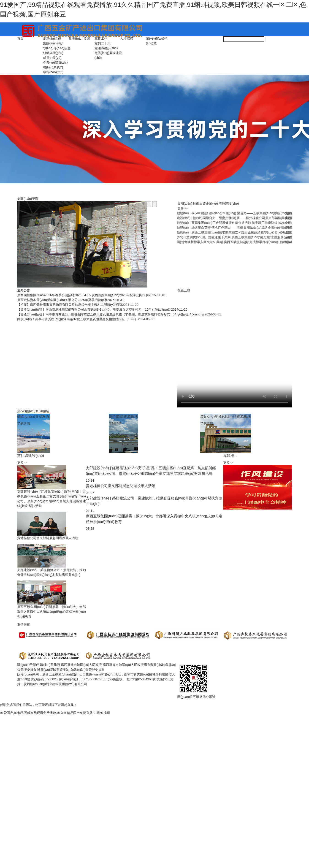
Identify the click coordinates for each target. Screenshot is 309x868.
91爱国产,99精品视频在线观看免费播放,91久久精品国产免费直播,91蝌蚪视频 (55, 713)
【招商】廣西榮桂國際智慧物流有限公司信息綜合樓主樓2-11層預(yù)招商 (78, 305)
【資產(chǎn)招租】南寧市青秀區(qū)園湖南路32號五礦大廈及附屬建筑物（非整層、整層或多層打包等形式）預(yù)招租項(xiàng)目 (119, 314)
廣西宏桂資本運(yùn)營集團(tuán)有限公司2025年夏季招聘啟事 (70, 300)
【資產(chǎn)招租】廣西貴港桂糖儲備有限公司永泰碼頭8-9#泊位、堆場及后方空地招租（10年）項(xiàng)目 (102, 309)
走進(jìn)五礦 (52, 38)
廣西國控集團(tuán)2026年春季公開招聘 (54, 295)
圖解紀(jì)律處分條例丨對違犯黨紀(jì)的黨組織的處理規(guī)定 (229, 232)
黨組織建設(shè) (106, 48)
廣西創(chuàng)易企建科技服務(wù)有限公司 (55, 684)
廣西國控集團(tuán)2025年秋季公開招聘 (128, 295)
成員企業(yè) (52, 58)
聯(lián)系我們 (53, 67)
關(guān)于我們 (28, 665)
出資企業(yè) (209, 203)
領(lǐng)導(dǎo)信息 (57, 48)
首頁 (20, 38)
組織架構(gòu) (53, 53)
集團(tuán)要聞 (79, 38)
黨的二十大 (103, 43)
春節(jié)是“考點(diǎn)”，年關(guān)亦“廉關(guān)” (221, 228)
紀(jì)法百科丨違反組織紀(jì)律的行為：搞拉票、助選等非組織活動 (233, 237)
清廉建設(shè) (229, 203)
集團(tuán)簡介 (54, 43)
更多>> (182, 208)
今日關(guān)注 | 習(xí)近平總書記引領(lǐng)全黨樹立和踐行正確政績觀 (236, 223)
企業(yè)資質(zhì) (55, 62)
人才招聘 (127, 38)
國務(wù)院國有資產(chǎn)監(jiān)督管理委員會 (71, 670)
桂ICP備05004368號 (142, 679)
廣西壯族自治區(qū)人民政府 (81, 665)
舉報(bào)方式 (53, 72)
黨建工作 (101, 38)
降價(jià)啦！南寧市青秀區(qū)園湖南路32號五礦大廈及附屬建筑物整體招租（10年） (86, 319)
